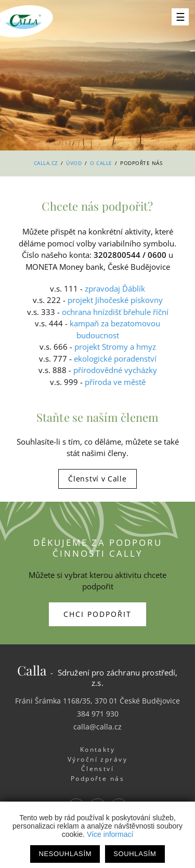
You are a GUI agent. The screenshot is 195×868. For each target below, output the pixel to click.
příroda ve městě (115, 382)
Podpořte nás (98, 779)
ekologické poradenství (115, 359)
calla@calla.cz (97, 727)
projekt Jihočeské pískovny (115, 300)
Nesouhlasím (65, 854)
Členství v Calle (97, 479)
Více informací (110, 834)
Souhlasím (135, 854)
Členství (98, 769)
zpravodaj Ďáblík (115, 288)
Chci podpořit (97, 614)
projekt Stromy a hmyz (115, 347)
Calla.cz (46, 163)
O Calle (101, 163)
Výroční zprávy (97, 759)
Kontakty (98, 749)
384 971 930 (98, 714)
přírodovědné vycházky (115, 370)
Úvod (74, 163)
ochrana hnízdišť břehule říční (115, 312)
